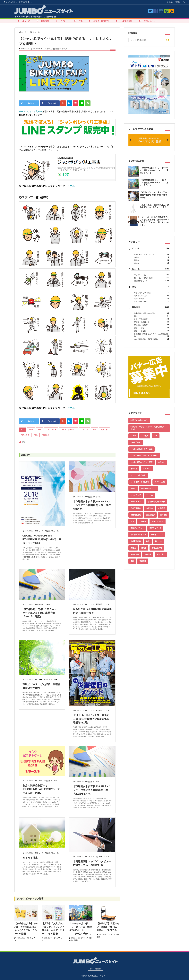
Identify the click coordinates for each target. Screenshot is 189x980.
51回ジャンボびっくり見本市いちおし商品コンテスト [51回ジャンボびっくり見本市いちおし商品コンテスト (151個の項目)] (148, 428)
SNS (40, 430)
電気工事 (104, 430)
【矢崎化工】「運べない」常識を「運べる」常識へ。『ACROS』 (108, 927)
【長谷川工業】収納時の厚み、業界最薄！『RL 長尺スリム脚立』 (154, 206)
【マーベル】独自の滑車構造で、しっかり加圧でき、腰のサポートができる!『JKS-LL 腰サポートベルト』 (155, 221)
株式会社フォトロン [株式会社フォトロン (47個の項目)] (138, 535)
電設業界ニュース (60, 49)
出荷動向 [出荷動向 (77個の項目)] (150, 508)
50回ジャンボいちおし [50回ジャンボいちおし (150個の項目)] (139, 420)
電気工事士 (25, 435)
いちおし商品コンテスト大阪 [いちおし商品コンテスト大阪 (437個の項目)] (142, 449)
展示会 (152, 260)
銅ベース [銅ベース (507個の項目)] (158, 541)
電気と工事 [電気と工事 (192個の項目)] (135, 554)
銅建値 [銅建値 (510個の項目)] (133, 548)
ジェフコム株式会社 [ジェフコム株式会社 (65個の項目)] (138, 475)
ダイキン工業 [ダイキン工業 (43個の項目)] (160, 482)
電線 (36, 435)
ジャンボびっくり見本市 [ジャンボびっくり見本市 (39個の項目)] (140, 482)
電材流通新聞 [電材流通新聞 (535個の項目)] (157, 548)
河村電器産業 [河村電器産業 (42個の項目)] (136, 541)
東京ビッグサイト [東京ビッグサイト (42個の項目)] (137, 528)
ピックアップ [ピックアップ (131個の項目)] (136, 495)
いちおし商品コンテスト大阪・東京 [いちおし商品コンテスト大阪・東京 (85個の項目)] (144, 456)
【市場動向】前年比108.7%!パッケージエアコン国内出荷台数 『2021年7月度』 (41, 613)
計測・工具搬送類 (152, 319)
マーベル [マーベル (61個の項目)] (150, 495)
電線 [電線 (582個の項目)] (132, 561)
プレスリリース (152, 275)
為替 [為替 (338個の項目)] (148, 541)
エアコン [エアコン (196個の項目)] (161, 462)
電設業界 (46, 435)
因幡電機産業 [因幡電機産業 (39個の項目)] (136, 515)
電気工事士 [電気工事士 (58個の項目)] (161, 554)
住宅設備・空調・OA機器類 (152, 313)
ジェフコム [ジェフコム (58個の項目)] (147, 469)
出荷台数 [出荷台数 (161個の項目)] (162, 508)
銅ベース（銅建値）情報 (152, 278)
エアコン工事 (51, 430)
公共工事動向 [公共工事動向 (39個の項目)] (136, 508)
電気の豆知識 (152, 299)
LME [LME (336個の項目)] (156, 436)
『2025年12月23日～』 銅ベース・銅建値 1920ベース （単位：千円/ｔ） (154, 170)
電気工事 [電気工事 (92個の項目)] (148, 554)
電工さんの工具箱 (152, 296)
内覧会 (152, 257)
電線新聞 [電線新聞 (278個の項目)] (143, 561)
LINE (31, 430)
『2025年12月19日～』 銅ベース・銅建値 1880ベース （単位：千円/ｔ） (154, 183)
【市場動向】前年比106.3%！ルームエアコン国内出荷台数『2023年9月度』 (92, 505)
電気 (94, 430)
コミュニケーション (69, 430)
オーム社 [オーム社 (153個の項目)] (134, 469)
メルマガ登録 (126, 21)
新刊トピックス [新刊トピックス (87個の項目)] (158, 521)
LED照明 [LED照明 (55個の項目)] (145, 436)
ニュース (26, 21)
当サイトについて (101, 21)
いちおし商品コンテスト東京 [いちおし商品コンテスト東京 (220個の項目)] (142, 462)
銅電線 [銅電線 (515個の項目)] (144, 548)
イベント (64, 21)
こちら (71, 186)
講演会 (152, 263)
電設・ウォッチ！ (152, 301)
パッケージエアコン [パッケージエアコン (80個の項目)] (149, 489)
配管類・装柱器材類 (152, 322)
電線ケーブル (152, 328)
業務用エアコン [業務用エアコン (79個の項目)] (157, 535)
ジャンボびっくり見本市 (17, 2)
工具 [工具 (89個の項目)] (132, 521)
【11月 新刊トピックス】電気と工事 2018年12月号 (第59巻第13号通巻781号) (91, 719)
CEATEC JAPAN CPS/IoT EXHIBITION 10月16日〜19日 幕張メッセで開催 (42, 539)
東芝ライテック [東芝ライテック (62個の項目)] (155, 528)
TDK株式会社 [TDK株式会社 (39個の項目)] (136, 442)
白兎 (23, 442)
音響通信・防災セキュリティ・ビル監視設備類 (152, 335)
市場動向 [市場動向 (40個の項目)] (143, 521)
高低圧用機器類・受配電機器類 (152, 339)
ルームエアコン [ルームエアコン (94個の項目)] (136, 502)
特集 (81, 21)
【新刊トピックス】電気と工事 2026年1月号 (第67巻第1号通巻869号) (154, 195)
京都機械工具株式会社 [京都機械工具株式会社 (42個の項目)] (156, 502)
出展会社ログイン (176, 2)
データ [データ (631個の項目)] (133, 489)
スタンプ (84, 430)
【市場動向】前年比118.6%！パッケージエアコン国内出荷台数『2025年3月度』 (91, 790)
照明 (152, 316)
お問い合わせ (150, 21)
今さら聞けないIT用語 (152, 293)
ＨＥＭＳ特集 (30, 858)
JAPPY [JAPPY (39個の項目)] (133, 436)
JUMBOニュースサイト (97, 976)
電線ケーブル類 (152, 331)
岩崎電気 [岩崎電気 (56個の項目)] (163, 515)
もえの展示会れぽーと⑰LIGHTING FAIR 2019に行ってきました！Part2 (41, 789)
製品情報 (45, 21)
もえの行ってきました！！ (152, 254)
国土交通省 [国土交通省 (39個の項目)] (150, 515)
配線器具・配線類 (152, 325)
